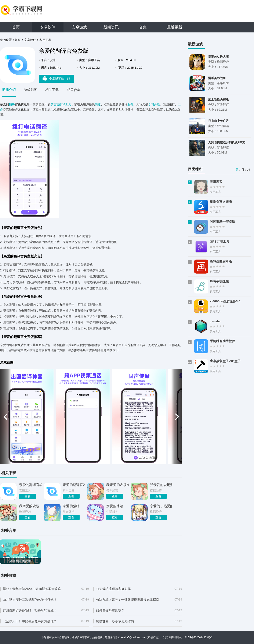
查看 (28, 496)
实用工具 (45, 40)
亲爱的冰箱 (115, 506)
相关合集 (74, 90)
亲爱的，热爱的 (161, 506)
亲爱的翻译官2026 (74, 485)
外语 (157, 104)
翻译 (12, 104)
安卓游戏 (79, 27)
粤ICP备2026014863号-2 (198, 637)
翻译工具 (65, 104)
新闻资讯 (111, 27)
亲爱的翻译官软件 (30, 485)
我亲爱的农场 (29, 506)
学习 (151, 104)
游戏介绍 (9, 90)
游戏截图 (30, 90)
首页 (16, 27)
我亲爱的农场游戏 (161, 485)
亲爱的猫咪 (71, 506)
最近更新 (175, 27)
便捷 (98, 104)
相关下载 (52, 90)
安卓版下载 (57, 78)
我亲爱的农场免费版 (117, 485)
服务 (130, 104)
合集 (143, 27)
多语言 (55, 104)
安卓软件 (48, 27)
